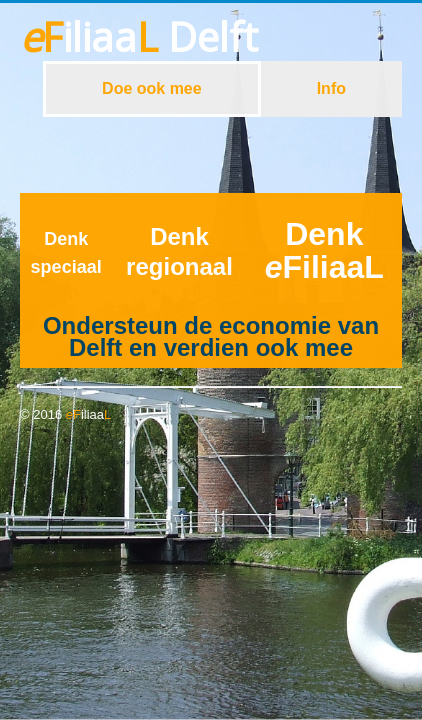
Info (331, 88)
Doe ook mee (152, 88)
